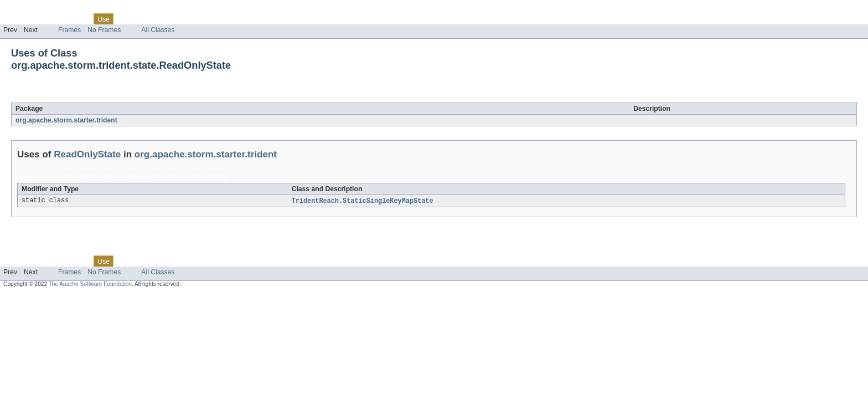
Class (79, 19)
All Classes (158, 30)
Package (51, 19)
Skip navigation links (30, 9)
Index (189, 19)
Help (211, 19)
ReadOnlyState (100, 96)
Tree (126, 19)
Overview (17, 19)
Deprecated (157, 19)
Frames (69, 30)
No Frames (104, 30)
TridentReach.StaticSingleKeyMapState (363, 201)
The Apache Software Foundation (90, 285)
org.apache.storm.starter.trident (66, 120)
